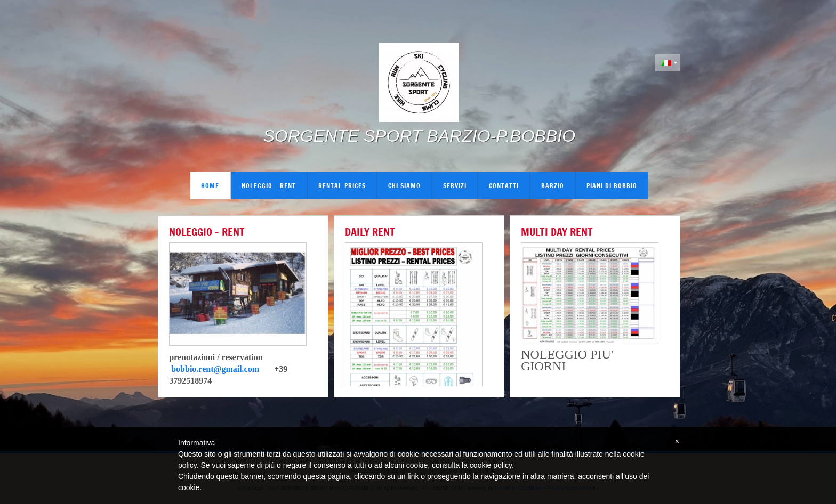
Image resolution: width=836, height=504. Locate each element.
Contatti (504, 185)
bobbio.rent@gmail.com (215, 369)
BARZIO (553, 185)
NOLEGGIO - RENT (269, 185)
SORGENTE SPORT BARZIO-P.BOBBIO (419, 136)
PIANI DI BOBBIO (612, 185)
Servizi (455, 185)
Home (210, 185)
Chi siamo (404, 185)
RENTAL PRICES (342, 185)
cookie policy (491, 465)
